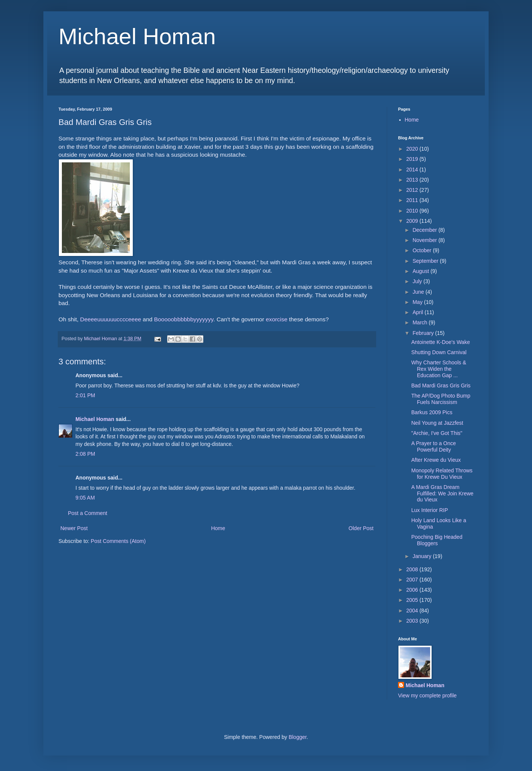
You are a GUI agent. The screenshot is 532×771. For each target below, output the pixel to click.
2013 (413, 180)
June (419, 292)
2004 (413, 611)
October (423, 250)
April (418, 312)
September (426, 261)
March (421, 322)
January (423, 556)
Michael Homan (137, 36)
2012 (413, 190)
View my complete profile (427, 695)
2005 (413, 600)
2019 (413, 159)
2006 (413, 590)
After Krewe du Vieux (436, 460)
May (418, 302)
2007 (413, 580)
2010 (413, 211)
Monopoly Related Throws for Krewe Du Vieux (442, 474)
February (424, 333)
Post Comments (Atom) (118, 541)
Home (218, 528)
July (418, 281)
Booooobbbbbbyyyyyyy (184, 319)
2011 (413, 200)
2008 (413, 569)
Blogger (298, 737)
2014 (413, 170)
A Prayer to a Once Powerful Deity (434, 446)
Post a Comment (88, 513)
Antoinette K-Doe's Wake (441, 342)
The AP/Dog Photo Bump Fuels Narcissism (441, 399)
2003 (413, 621)
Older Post (361, 528)
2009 (413, 221)
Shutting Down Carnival (439, 352)
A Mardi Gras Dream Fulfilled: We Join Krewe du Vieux (442, 493)
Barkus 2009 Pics (432, 412)
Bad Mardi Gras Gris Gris (441, 385)
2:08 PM (85, 454)
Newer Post (74, 528)
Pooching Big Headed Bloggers (437, 540)
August (421, 271)
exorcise (276, 319)
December (425, 230)
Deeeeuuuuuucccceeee (111, 319)
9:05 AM (85, 498)
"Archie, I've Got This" (437, 433)
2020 (413, 149)
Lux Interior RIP (430, 510)
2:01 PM (85, 395)
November (425, 240)
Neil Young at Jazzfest (437, 423)
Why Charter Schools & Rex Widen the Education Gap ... (439, 369)
